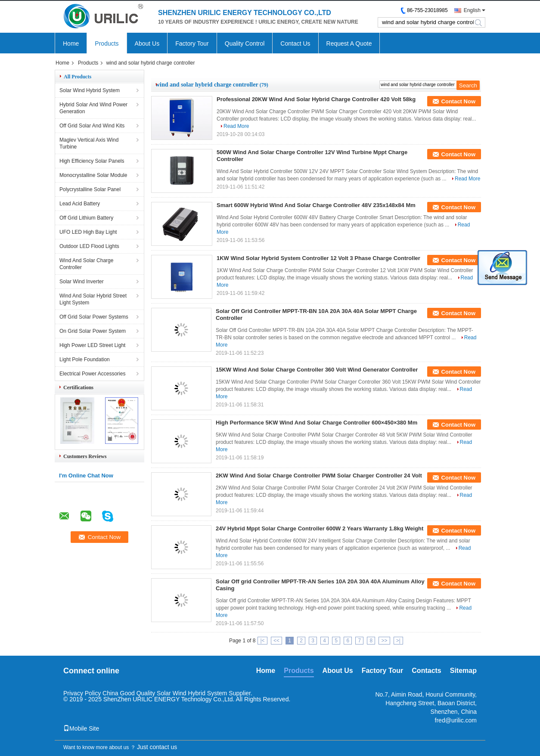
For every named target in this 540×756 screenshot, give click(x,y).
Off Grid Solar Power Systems (94, 317)
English (472, 10)
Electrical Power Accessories (92, 374)
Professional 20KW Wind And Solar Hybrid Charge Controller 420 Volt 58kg (316, 99)
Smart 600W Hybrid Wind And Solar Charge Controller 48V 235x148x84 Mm (316, 205)
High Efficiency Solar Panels (92, 161)
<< (276, 641)
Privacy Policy (82, 693)
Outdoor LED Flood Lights (89, 246)
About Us (147, 43)
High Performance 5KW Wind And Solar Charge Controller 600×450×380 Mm (317, 423)
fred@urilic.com (456, 720)
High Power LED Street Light (92, 345)
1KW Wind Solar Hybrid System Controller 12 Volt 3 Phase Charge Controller (318, 258)
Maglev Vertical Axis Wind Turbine (89, 143)
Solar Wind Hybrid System (90, 90)
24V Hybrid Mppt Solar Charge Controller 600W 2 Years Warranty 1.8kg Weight (320, 528)
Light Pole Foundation (85, 359)
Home (71, 43)
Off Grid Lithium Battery (86, 218)
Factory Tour (192, 43)
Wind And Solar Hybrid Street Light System (93, 299)
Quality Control (245, 43)
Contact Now (458, 101)
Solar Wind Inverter (82, 282)
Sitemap (463, 671)
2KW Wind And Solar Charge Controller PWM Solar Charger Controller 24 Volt (319, 476)
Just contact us (157, 747)
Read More (236, 126)
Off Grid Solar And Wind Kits (92, 126)
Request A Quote (349, 43)
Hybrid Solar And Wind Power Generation (93, 108)
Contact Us (295, 43)
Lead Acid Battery (80, 204)
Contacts (426, 671)
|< (262, 641)
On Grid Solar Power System (93, 331)
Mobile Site (81, 728)
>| (398, 641)
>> (384, 641)
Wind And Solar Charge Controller (86, 264)
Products (107, 43)
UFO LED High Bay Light (88, 232)
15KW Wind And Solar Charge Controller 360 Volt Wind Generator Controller (317, 370)
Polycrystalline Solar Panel (90, 189)
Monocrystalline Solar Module (93, 175)
